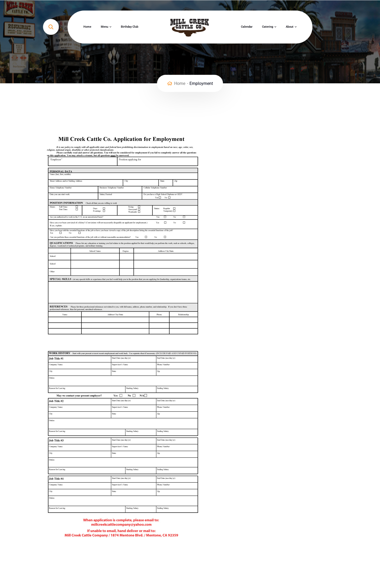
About (290, 27)
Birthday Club (130, 27)
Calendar (247, 27)
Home (87, 27)
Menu (104, 27)
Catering (268, 27)
